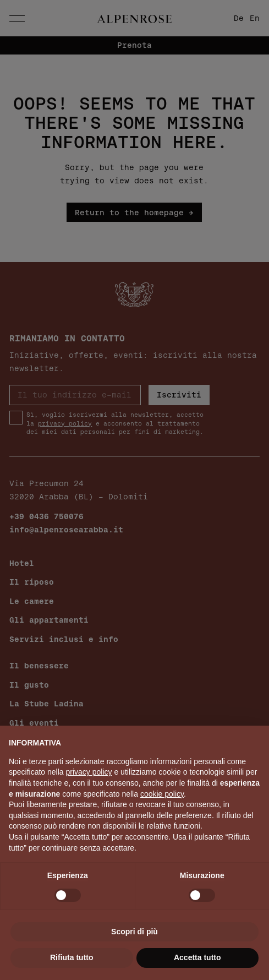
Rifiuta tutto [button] (72, 957)
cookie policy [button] (162, 794)
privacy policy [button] (89, 772)
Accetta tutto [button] (197, 957)
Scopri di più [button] (134, 932)
